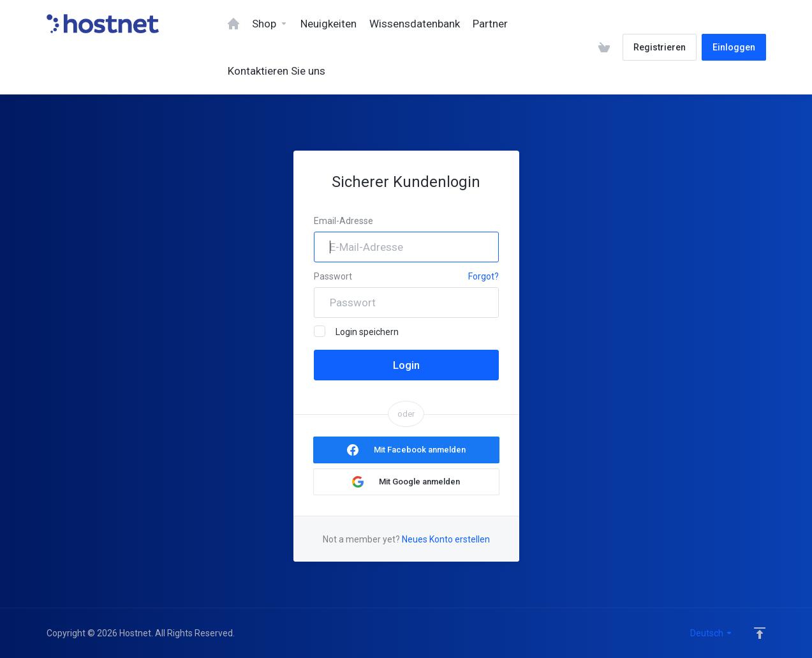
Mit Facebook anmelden (420, 450)
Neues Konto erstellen (446, 539)
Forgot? (484, 276)
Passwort (333, 276)
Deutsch (712, 633)
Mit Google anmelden (419, 482)
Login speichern (356, 331)
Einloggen (734, 47)
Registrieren (660, 47)
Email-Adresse (343, 221)
